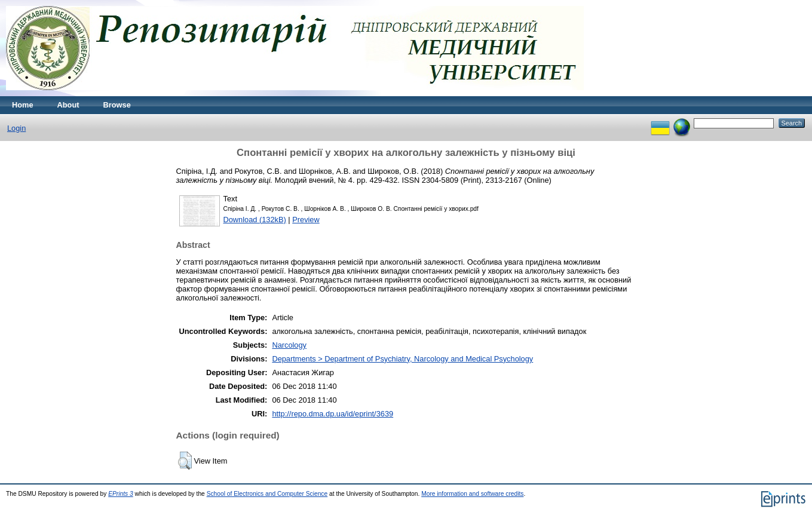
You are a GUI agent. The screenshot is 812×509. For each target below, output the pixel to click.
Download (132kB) (255, 220)
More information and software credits (472, 494)
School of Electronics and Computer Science (267, 494)
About (68, 105)
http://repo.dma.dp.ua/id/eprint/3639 (333, 414)
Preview (306, 220)
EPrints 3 (121, 494)
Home (23, 105)
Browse (117, 105)
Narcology (289, 345)
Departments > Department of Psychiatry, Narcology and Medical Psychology (402, 359)
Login (16, 128)
